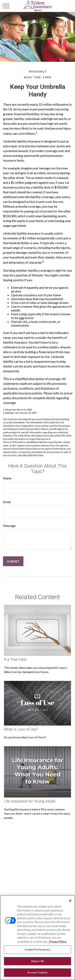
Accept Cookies (37, 972)
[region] (37, 938)
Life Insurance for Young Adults (30, 801)
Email (7, 502)
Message (9, 526)
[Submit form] (13, 561)
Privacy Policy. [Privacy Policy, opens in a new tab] (58, 942)
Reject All (37, 961)
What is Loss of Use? (21, 729)
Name (7, 478)
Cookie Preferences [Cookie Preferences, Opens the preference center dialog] (37, 950)
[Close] (70, 901)
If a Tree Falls (15, 660)
